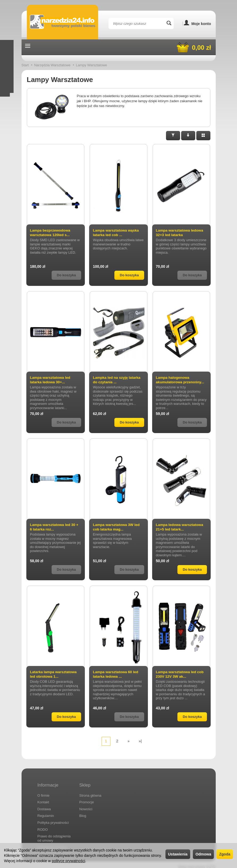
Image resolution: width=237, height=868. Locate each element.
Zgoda (225, 854)
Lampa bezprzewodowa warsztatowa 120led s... (51, 233)
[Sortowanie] (188, 136)
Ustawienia (178, 854)
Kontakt (43, 798)
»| (140, 741)
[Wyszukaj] (169, 23)
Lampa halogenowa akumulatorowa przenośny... (181, 380)
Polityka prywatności (53, 819)
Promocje (87, 798)
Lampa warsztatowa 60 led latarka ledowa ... (116, 674)
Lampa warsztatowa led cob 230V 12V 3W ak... (180, 674)
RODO (43, 826)
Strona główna (90, 791)
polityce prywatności (68, 861)
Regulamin (46, 812)
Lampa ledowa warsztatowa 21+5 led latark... (180, 527)
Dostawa (44, 805)
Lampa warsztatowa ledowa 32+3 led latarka (180, 233)
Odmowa (203, 854)
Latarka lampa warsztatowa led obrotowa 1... (54, 674)
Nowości (86, 805)
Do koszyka (129, 275)
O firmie (44, 791)
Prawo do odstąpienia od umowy (54, 834)
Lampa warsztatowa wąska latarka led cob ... (117, 233)
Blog (83, 812)
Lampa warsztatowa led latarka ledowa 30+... (51, 380)
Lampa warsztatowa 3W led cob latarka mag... (117, 527)
